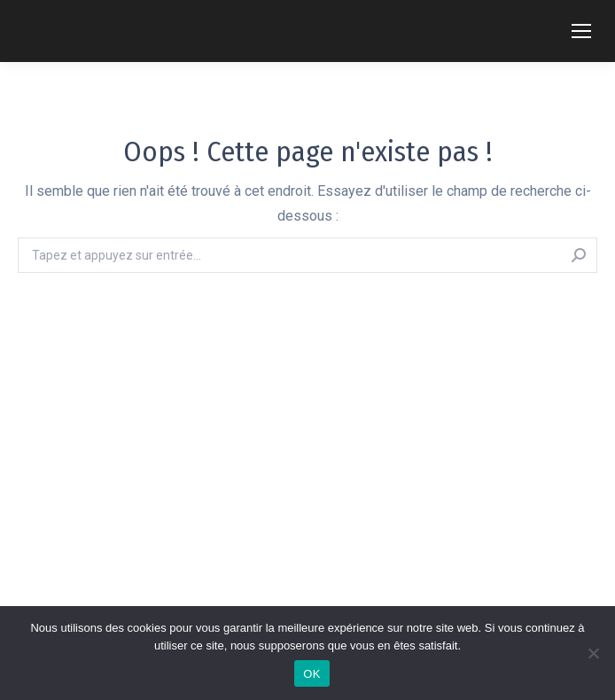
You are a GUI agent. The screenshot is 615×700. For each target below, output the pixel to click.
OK (311, 674)
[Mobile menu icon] (581, 31)
